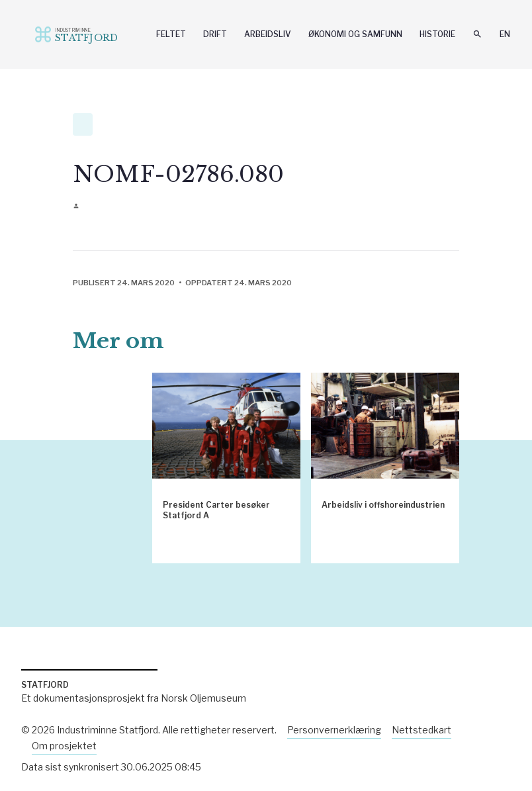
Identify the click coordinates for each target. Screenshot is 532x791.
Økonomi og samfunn (355, 34)
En (505, 34)
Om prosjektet (64, 746)
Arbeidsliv (268, 34)
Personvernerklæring (334, 730)
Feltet (171, 34)
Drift (215, 34)
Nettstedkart (421, 730)
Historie (437, 34)
